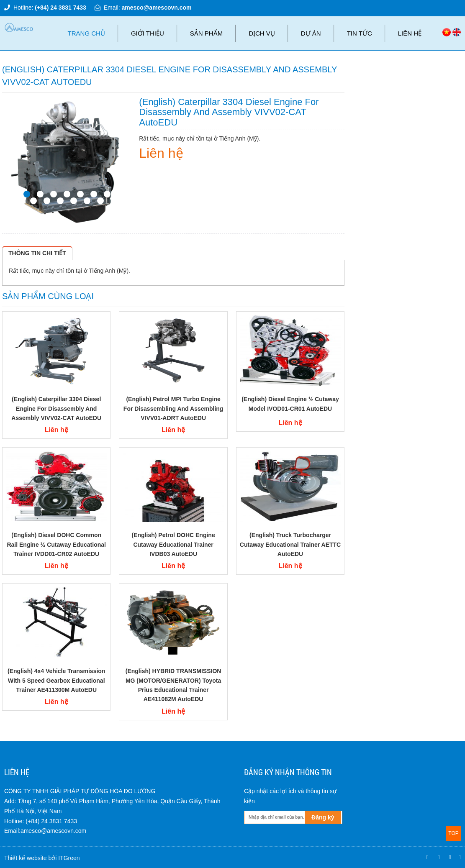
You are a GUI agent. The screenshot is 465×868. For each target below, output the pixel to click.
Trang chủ (86, 33)
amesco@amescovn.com (157, 8)
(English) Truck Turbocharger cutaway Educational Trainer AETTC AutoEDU (290, 544)
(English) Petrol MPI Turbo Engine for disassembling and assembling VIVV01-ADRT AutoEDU (173, 408)
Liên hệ (410, 33)
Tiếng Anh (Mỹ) (109, 271)
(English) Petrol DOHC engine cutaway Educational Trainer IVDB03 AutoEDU (173, 544)
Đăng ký (323, 817)
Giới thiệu (148, 33)
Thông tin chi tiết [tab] (37, 253)
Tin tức (360, 33)
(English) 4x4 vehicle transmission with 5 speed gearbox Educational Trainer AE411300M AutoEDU (56, 680)
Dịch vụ (262, 33)
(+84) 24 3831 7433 (60, 8)
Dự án (311, 33)
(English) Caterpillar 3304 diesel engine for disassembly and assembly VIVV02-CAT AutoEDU (56, 408)
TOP (453, 833)
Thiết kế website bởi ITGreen (42, 858)
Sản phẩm (206, 33)
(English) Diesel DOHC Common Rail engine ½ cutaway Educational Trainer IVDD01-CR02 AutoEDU (56, 544)
